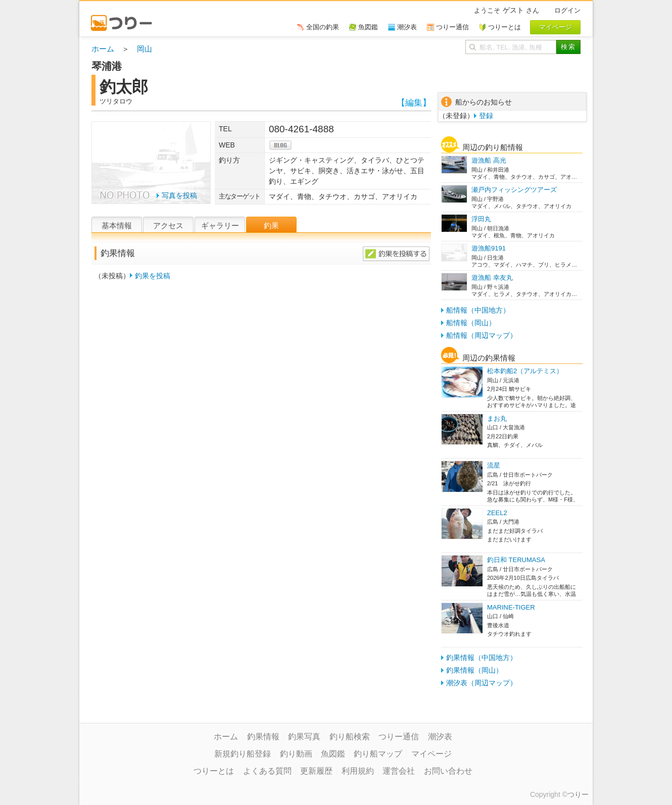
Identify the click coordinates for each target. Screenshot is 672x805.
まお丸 (497, 418)
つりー (578, 794)
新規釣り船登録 (243, 754)
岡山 (145, 49)
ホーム (103, 49)
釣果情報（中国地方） (482, 658)
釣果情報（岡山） (474, 670)
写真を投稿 (179, 195)
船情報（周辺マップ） (482, 335)
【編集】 (414, 103)
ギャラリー (220, 225)
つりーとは (214, 771)
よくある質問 (267, 771)
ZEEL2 (497, 513)
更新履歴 (316, 771)
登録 (486, 116)
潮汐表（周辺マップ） (482, 683)
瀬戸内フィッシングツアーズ (514, 190)
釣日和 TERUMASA (516, 560)
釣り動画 (296, 754)
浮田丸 (481, 219)
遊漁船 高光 (489, 160)
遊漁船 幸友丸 (492, 278)
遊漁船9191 (489, 248)
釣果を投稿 (153, 276)
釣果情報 (263, 737)
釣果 (271, 225)
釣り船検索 (350, 737)
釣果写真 (304, 737)
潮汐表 (440, 737)
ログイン (567, 10)
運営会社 (399, 771)
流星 (494, 465)
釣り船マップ (378, 754)
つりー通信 (399, 737)
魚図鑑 (333, 754)
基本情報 (117, 225)
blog (280, 145)
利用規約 (358, 771)
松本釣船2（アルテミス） (525, 371)
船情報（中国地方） (478, 310)
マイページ (431, 754)
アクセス (168, 225)
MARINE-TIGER (511, 607)
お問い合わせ (448, 771)
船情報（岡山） (471, 323)
